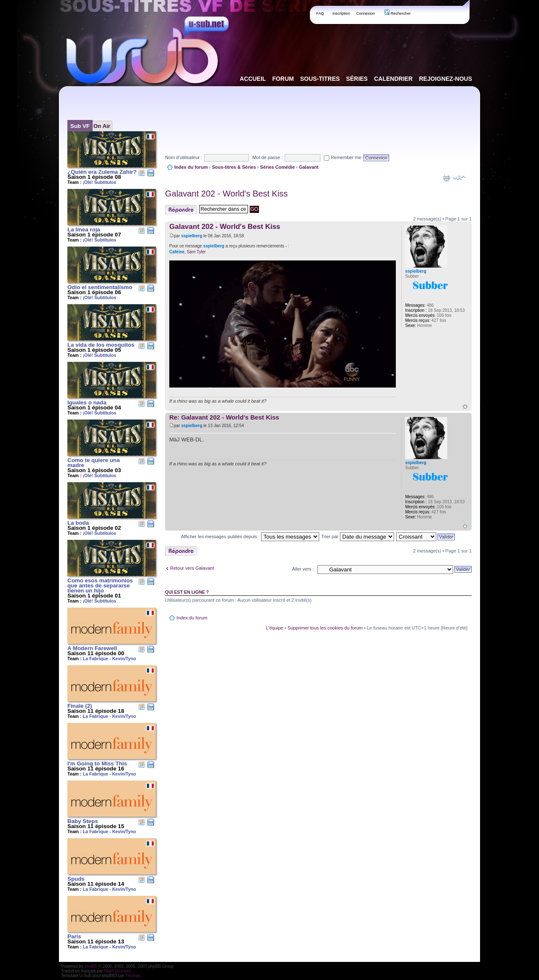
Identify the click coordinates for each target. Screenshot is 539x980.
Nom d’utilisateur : (184, 157)
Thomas (133, 976)
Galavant (309, 167)
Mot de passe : (267, 157)
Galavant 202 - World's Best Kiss (226, 194)
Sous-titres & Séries (234, 167)
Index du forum (191, 167)
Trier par (358, 536)
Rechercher (398, 13)
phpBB (91, 966)
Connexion (366, 13)
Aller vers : (303, 569)
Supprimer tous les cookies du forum (325, 628)
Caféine (177, 252)
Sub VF (80, 126)
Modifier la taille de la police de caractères (459, 178)
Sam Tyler (196, 252)
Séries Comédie (278, 167)
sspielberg (192, 236)
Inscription (341, 13)
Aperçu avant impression (446, 178)
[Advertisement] (318, 113)
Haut (465, 407)
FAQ (320, 13)
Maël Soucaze (117, 971)
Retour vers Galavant (192, 568)
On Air (102, 126)
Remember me (343, 157)
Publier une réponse (181, 210)
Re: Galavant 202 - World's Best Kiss (224, 417)
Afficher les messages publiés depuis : (250, 536)
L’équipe (275, 628)
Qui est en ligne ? (187, 592)
